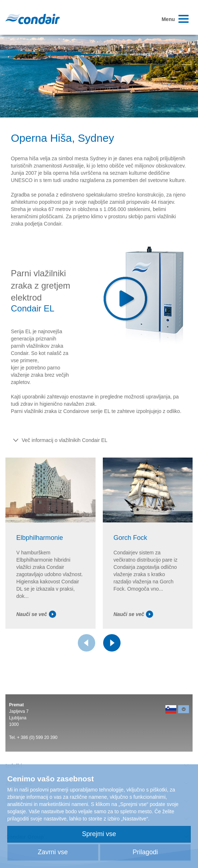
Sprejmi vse (99, 834)
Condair (33, 19)
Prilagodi (145, 852)
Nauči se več (36, 614)
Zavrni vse (53, 852)
